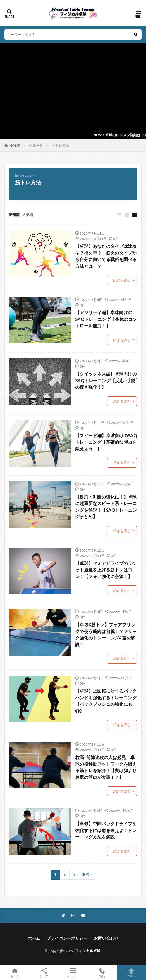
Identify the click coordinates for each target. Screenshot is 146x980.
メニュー (73, 973)
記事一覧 (36, 145)
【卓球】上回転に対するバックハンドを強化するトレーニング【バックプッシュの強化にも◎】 (106, 701)
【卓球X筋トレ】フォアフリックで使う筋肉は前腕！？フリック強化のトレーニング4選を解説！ (106, 634)
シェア (44, 973)
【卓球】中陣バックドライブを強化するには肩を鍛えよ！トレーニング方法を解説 (106, 830)
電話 (102, 973)
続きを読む (122, 280)
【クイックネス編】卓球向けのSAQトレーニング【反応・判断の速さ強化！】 (106, 380)
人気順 (28, 215)
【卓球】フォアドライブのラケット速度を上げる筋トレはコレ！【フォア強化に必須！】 (106, 570)
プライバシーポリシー (67, 938)
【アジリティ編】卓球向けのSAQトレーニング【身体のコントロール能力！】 (106, 319)
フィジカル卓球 (88, 951)
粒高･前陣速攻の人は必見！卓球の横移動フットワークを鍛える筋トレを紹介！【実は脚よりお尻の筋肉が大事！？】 (106, 767)
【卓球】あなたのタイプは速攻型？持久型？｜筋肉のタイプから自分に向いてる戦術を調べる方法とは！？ (106, 256)
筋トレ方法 (61, 145)
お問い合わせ (106, 938)
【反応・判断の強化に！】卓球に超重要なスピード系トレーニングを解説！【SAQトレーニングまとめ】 (106, 507)
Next (86, 874)
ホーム (34, 938)
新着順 (14, 215)
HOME (15, 145)
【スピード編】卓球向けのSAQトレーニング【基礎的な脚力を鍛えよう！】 (106, 442)
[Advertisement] (73, 87)
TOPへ (131, 973)
